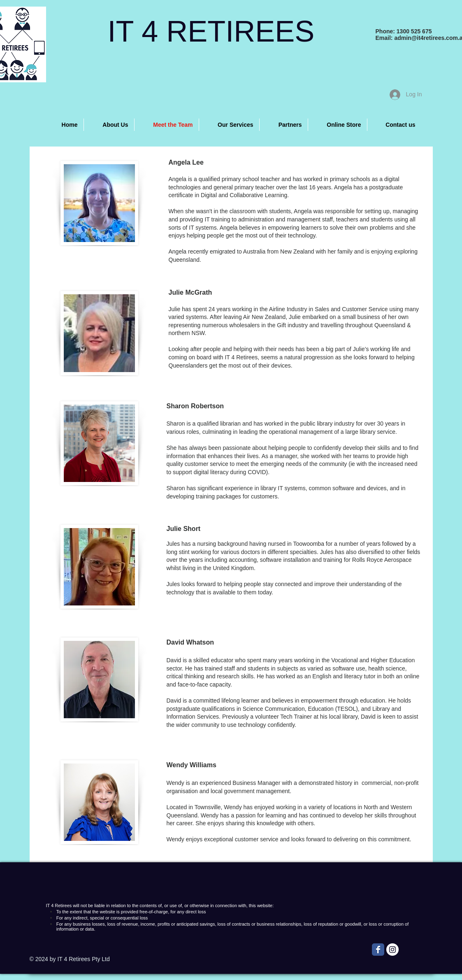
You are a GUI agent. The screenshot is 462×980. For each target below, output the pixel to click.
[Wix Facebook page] (378, 950)
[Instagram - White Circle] (392, 950)
